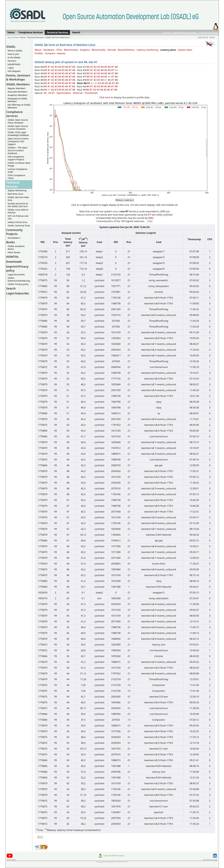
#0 (46, 67)
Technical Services (35, 37)
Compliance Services (15, 114)
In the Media (14, 57)
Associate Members (17, 92)
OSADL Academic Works (16, 248)
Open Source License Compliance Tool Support (18, 141)
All (45, 93)
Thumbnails (91, 93)
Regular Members (17, 88)
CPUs (59, 50)
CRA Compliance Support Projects (16, 158)
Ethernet (78, 93)
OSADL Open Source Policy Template (18, 121)
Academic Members (18, 95)
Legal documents (16, 274)
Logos (11, 68)
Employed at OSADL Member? (18, 100)
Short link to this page (210, 860)
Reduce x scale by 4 (125, 200)
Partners (12, 61)
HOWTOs (12, 257)
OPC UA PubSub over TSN (18, 217)
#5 (64, 67)
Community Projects (15, 232)
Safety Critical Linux (17, 222)
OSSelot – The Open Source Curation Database (18, 150)
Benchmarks (71, 50)
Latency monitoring (147, 50)
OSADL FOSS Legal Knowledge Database (18, 134)
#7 (71, 67)
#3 (56, 67)
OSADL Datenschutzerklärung (19, 279)
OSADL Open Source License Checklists (18, 127)
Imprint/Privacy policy (184, 33)
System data (185, 50)
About (38, 50)
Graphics (85, 50)
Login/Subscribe (208, 33)
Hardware (49, 50)
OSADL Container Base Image (19, 164)
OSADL (11, 47)
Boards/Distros (126, 50)
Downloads (14, 262)
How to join (13, 54)
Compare (50, 53)
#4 (60, 67)
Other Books (14, 252)
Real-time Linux (15, 194)
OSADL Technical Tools (19, 226)
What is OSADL (15, 51)
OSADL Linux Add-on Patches (18, 211)
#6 (67, 67)
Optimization (64, 93)
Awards (61, 53)
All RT (51, 93)
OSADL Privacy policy (18, 284)
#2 (53, 67)
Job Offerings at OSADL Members (19, 106)
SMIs (151, 218)
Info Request (14, 71)
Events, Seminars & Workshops (18, 77)
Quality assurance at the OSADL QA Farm (18, 205)
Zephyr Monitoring (17, 190)
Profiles (39, 53)
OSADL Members (18, 84)
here (108, 97)
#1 (50, 67)
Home (166, 33)
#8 (74, 67)
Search (11, 288)
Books (11, 242)
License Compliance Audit (18, 170)
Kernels (112, 50)
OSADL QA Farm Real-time (57, 37)
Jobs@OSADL (14, 64)
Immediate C (14, 238)
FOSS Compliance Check (16, 177)
